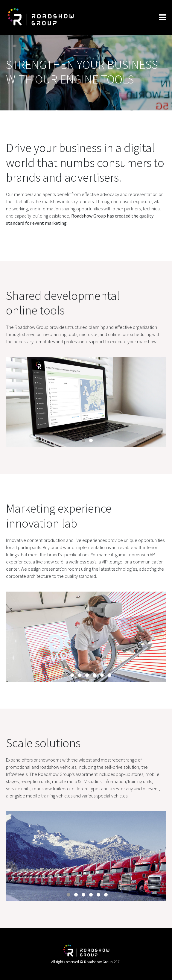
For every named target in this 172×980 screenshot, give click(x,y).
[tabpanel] (86, 402)
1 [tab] (83, 440)
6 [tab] (102, 675)
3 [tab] (80, 675)
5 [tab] (95, 675)
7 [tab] (109, 675)
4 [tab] (87, 675)
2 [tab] (91, 440)
